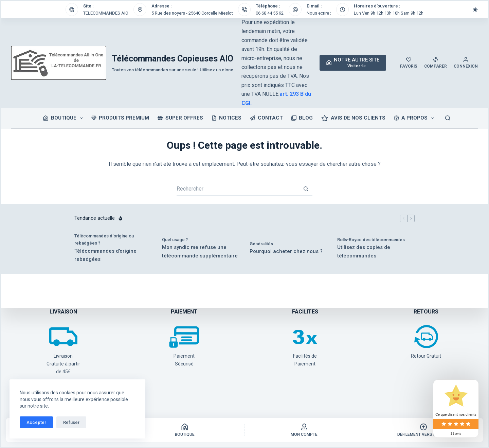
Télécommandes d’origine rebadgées (105, 255)
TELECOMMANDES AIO (106, 13)
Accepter (36, 422)
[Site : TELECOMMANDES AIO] (72, 10)
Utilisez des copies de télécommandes (364, 252)
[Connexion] (466, 63)
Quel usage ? (175, 240)
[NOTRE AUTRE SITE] (353, 63)
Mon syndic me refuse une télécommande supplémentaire (200, 252)
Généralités (261, 244)
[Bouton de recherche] (306, 189)
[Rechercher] (448, 118)
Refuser (71, 422)
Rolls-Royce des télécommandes (371, 240)
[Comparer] (436, 63)
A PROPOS (415, 118)
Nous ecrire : (319, 13)
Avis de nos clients (353, 118)
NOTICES (227, 118)
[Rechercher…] (238, 189)
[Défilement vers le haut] (423, 430)
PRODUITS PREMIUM (120, 118)
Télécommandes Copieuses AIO (173, 59)
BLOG (302, 118)
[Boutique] (185, 430)
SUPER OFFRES (180, 118)
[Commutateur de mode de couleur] (475, 10)
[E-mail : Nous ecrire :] (295, 10)
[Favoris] (409, 63)
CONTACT (266, 118)
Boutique (64, 118)
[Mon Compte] (304, 430)
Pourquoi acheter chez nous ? (286, 251)
